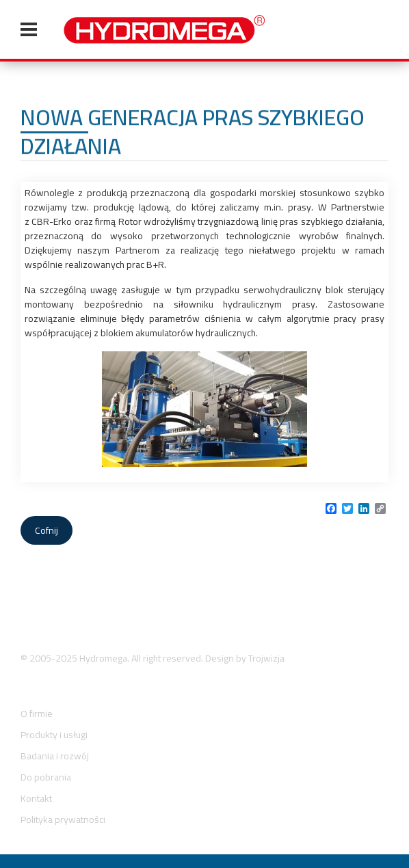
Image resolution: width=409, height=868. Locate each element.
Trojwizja (266, 658)
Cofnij (47, 530)
